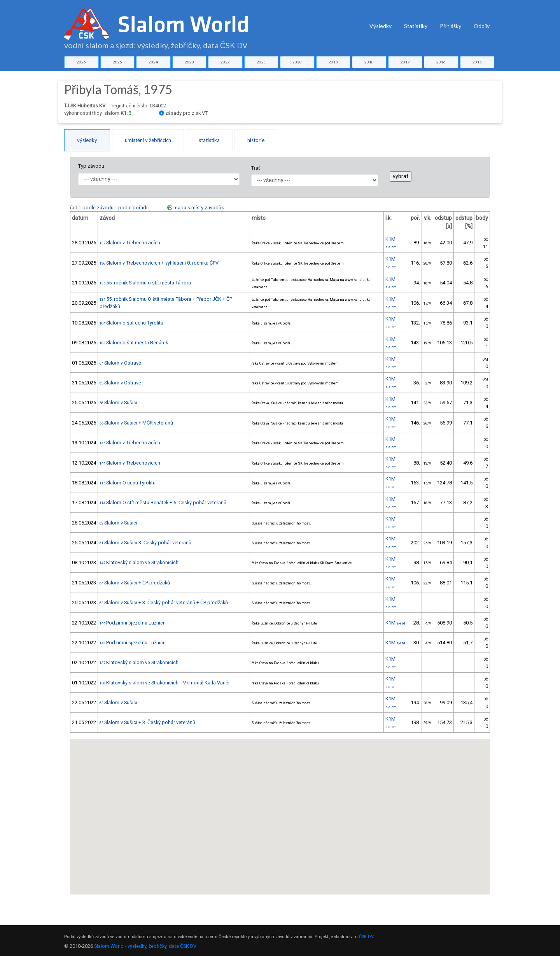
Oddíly (482, 26)
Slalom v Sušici (118, 403)
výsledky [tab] (87, 140)
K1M (395, 623)
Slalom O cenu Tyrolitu (128, 483)
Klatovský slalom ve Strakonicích (139, 562)
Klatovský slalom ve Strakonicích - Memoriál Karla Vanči (164, 683)
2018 (369, 62)
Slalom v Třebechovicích (130, 243)
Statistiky (416, 26)
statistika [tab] (209, 140)
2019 (333, 62)
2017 (405, 62)
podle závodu (98, 208)
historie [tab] (256, 140)
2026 (81, 62)
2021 (261, 62)
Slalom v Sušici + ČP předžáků (135, 583)
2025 (117, 62)
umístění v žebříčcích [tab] (148, 140)
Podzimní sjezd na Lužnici (132, 623)
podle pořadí (133, 208)
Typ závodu (91, 166)
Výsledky (381, 26)
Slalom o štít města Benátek (134, 343)
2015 (477, 62)
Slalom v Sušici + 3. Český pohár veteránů (147, 722)
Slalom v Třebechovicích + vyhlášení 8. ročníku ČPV (159, 263)
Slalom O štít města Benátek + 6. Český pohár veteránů (163, 503)
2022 (225, 62)
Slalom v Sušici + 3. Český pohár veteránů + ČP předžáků (164, 603)
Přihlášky (451, 26)
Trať (255, 168)
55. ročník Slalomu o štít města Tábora (145, 283)
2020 (297, 62)
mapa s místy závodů (197, 208)
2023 (189, 62)
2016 (441, 62)
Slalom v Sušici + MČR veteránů (136, 423)
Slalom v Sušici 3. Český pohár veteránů (145, 543)
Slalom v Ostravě (120, 363)
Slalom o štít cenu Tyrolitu (131, 323)
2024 (153, 62)
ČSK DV (366, 937)
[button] (112, 867)
